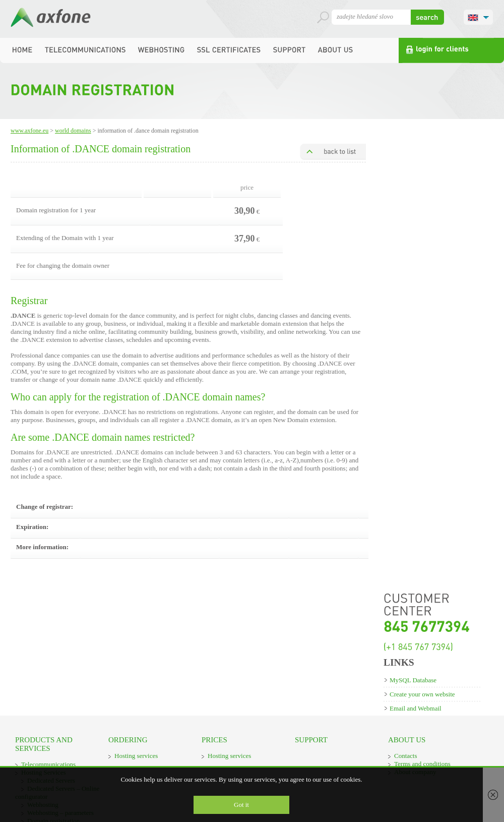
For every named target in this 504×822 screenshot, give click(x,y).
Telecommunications (48, 764)
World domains (73, 131)
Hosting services (136, 756)
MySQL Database (413, 680)
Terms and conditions (422, 764)
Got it (241, 805)
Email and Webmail (416, 708)
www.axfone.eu (29, 131)
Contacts (406, 756)
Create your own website (422, 694)
